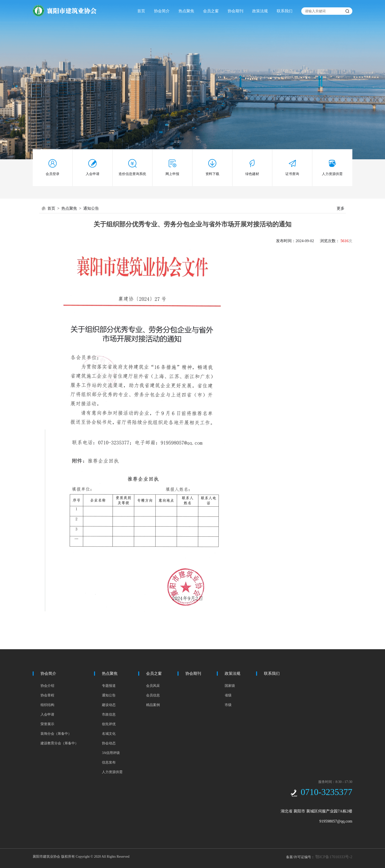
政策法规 (260, 11)
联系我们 (285, 11)
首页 (141, 11)
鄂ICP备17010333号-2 (334, 857)
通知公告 (91, 208)
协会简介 (162, 11)
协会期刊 (235, 11)
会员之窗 (211, 11)
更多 (341, 208)
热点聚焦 (186, 11)
